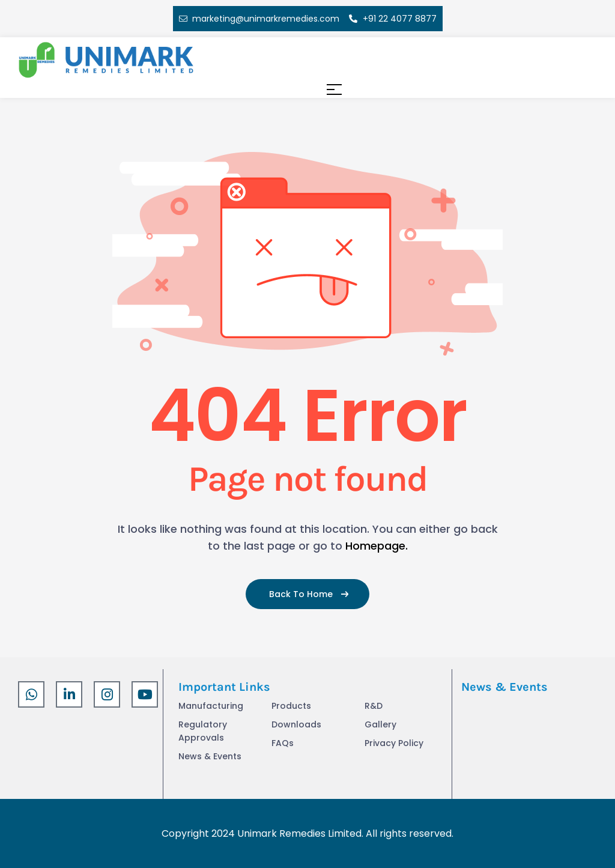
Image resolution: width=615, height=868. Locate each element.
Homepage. (377, 546)
